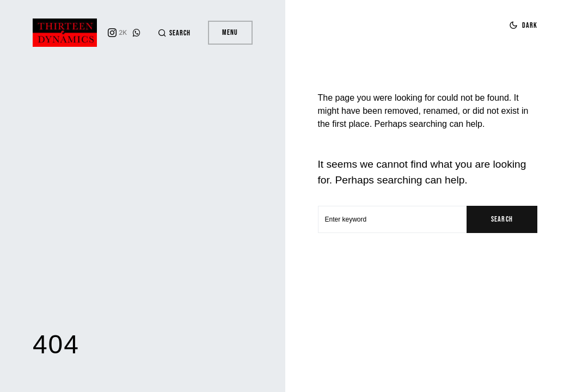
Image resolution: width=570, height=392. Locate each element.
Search (502, 219)
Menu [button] (230, 32)
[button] (174, 33)
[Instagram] (117, 33)
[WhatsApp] (137, 33)
